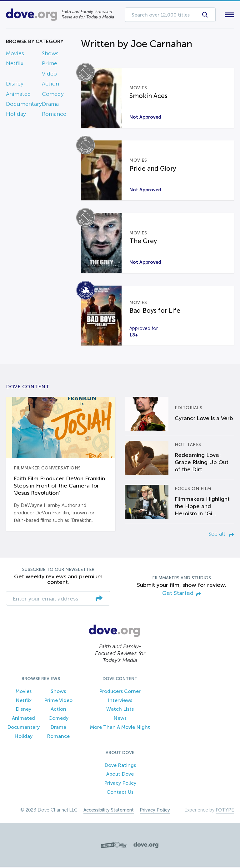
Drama (50, 105)
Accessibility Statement (109, 811)
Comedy (53, 95)
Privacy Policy (120, 785)
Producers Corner (120, 692)
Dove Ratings (120, 766)
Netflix (15, 65)
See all (221, 535)
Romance (54, 115)
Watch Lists (120, 711)
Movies (15, 55)
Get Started (182, 595)
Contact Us (120, 793)
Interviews (120, 701)
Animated (18, 95)
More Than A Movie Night (120, 728)
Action (50, 85)
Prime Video (58, 701)
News (120, 720)
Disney (15, 85)
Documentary (24, 105)
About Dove (120, 775)
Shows (50, 55)
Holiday (16, 115)
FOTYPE (225, 811)
